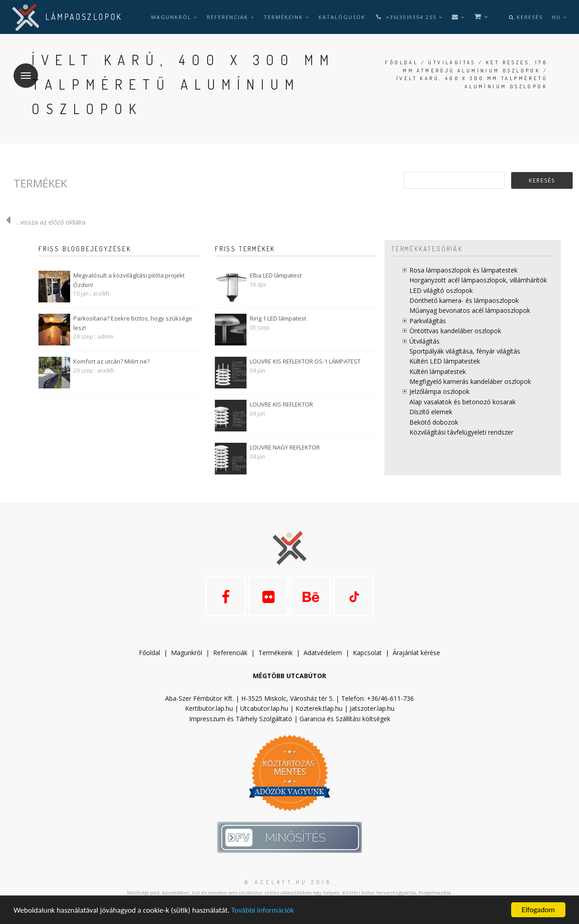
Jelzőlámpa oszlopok (439, 391)
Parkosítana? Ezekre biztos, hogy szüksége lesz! (133, 323)
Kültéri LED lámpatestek (445, 361)
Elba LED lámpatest (276, 275)
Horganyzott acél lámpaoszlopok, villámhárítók (478, 280)
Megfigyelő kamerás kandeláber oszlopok (470, 381)
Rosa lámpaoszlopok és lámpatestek (463, 270)
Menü (22, 70)
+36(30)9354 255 (409, 17)
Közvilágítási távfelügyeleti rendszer (461, 432)
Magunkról (174, 17)
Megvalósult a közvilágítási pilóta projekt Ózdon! (129, 280)
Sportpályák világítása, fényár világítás (465, 351)
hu (560, 17)
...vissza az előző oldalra (43, 222)
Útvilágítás (452, 62)
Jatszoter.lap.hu (372, 708)
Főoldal (401, 62)
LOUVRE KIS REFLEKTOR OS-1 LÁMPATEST (305, 361)
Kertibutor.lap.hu (209, 708)
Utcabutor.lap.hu (264, 708)
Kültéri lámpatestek (438, 371)
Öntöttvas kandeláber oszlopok (455, 331)
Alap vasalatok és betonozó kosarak (463, 402)
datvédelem (325, 653)
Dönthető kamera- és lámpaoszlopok (464, 300)
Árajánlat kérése (416, 653)
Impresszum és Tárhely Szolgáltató (241, 719)
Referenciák (231, 17)
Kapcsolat (367, 653)
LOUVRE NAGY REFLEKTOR (285, 447)
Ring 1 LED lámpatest (278, 318)
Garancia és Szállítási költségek (345, 719)
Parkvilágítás (428, 321)
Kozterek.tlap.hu (319, 708)
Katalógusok (342, 17)
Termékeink (287, 17)
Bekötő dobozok (434, 422)
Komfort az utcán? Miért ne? (112, 361)
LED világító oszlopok (441, 290)
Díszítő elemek (431, 412)
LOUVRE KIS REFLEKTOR (281, 404)
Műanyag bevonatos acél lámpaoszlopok (470, 310)
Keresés (526, 17)
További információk (263, 910)
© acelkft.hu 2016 (288, 882)
